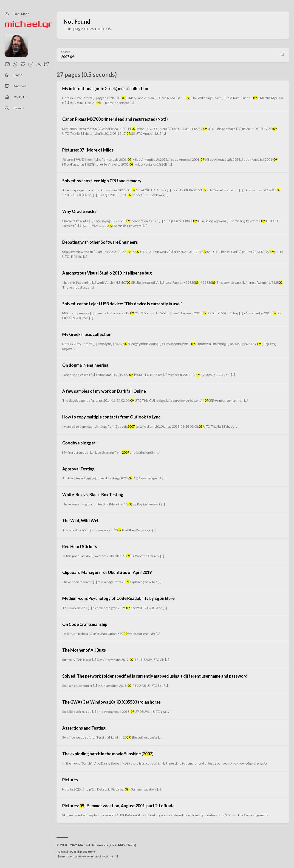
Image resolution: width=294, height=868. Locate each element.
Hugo (92, 852)
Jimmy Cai (112, 856)
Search (66, 52)
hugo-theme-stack (89, 856)
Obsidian (77, 852)
